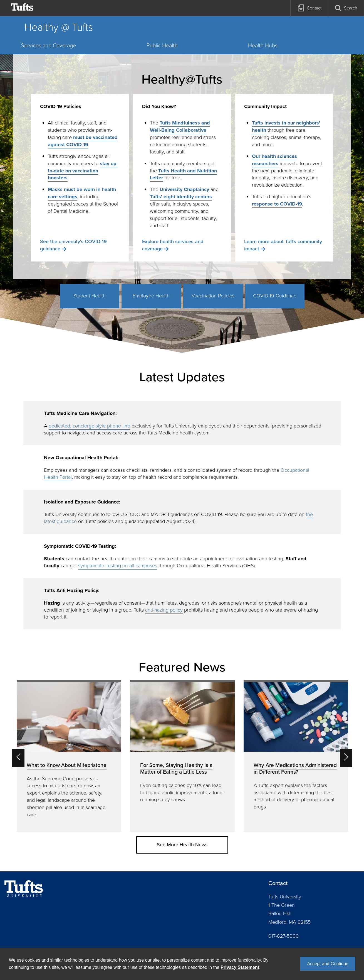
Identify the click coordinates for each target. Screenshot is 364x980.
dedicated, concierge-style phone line (89, 426)
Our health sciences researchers (274, 160)
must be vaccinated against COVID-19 (83, 141)
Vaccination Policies (213, 296)
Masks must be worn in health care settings (82, 193)
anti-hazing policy (164, 610)
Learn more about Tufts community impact (283, 245)
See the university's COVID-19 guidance (73, 245)
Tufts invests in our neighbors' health (286, 126)
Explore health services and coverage (173, 245)
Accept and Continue (328, 964)
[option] (69, 756)
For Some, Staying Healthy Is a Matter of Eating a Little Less (176, 768)
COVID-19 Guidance (275, 296)
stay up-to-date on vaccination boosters (83, 171)
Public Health (162, 45)
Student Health (90, 296)
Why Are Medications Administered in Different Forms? (295, 768)
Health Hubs (263, 45)
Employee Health (151, 296)
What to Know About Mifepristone (67, 765)
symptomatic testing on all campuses (118, 566)
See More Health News (182, 845)
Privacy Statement (240, 967)
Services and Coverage (48, 45)
